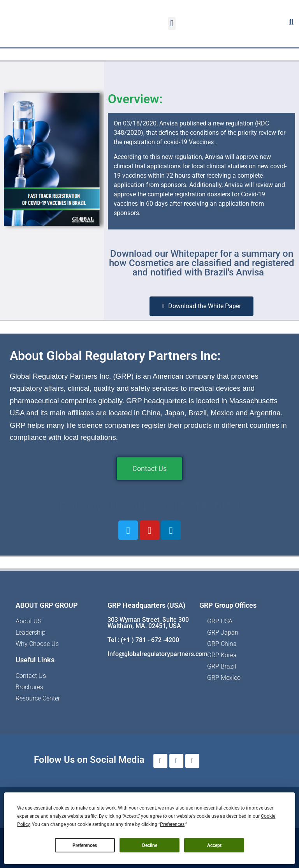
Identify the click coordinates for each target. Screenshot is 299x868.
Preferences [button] (172, 824)
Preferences (85, 845)
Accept (214, 845)
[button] (172, 24)
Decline (150, 845)
